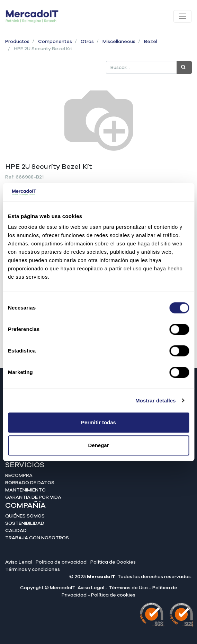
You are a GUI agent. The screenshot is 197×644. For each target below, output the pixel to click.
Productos (17, 42)
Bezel (151, 42)
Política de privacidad (61, 562)
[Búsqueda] (184, 67)
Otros (87, 42)
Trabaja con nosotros (37, 538)
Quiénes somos (25, 516)
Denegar (98, 445)
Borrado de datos (30, 483)
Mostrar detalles (156, 401)
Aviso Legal (19, 562)
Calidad (16, 531)
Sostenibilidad (25, 523)
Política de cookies (113, 595)
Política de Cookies (113, 562)
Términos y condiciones (33, 569)
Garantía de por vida (33, 497)
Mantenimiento (25, 490)
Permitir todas (98, 422)
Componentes (55, 42)
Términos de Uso (128, 588)
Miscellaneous (119, 42)
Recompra (19, 476)
